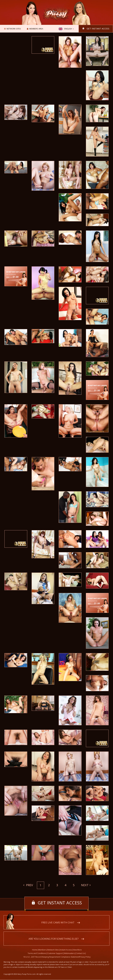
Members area (36, 29)
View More (77, 950)
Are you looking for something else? (54, 939)
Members (42, 950)
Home (35, 950)
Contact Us (80, 953)
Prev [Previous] (29, 885)
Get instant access (98, 29)
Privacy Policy (85, 957)
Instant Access (66, 950)
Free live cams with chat (58, 923)
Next (85, 885)
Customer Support (55, 953)
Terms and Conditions (37, 953)
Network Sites (14, 29)
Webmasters (69, 953)
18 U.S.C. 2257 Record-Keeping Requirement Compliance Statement (51, 957)
